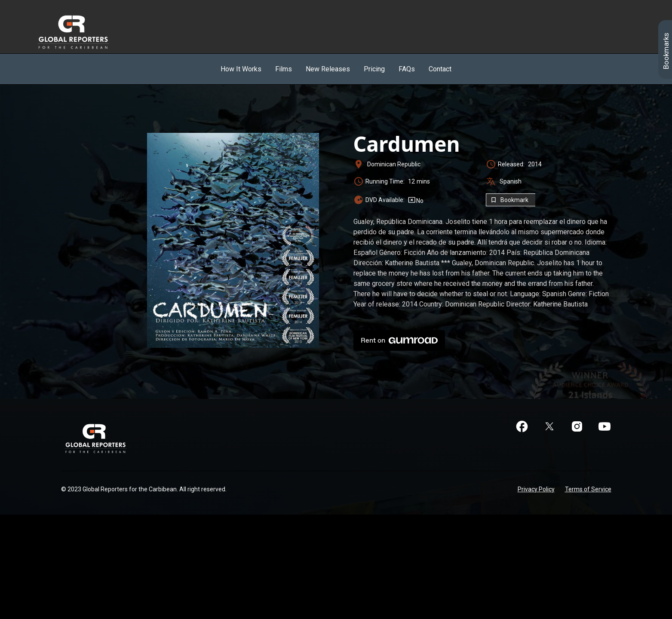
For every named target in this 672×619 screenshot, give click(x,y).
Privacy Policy (536, 489)
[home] (83, 32)
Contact (440, 69)
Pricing (374, 69)
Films (284, 69)
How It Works (241, 69)
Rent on (399, 340)
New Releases (328, 69)
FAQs (407, 69)
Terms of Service (588, 489)
